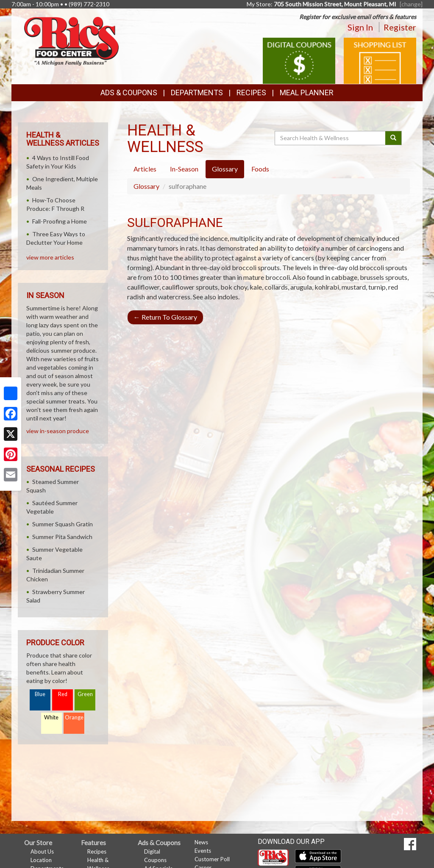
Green (85, 694)
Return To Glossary (165, 317)
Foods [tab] (260, 169)
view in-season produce (58, 431)
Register (400, 27)
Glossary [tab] (225, 169)
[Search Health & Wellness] (331, 138)
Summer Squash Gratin (63, 524)
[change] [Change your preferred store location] (411, 4)
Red (63, 694)
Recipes (251, 93)
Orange (74, 717)
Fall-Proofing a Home (60, 221)
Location (41, 860)
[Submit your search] (394, 138)
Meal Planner (307, 93)
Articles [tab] (145, 169)
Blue (40, 694)
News (201, 842)
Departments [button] (197, 93)
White (51, 717)
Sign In (360, 27)
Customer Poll (212, 859)
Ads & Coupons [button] (129, 93)
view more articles (50, 257)
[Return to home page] (71, 40)
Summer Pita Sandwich (62, 537)
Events (203, 851)
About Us (42, 851)
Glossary (146, 186)
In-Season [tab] (184, 169)
